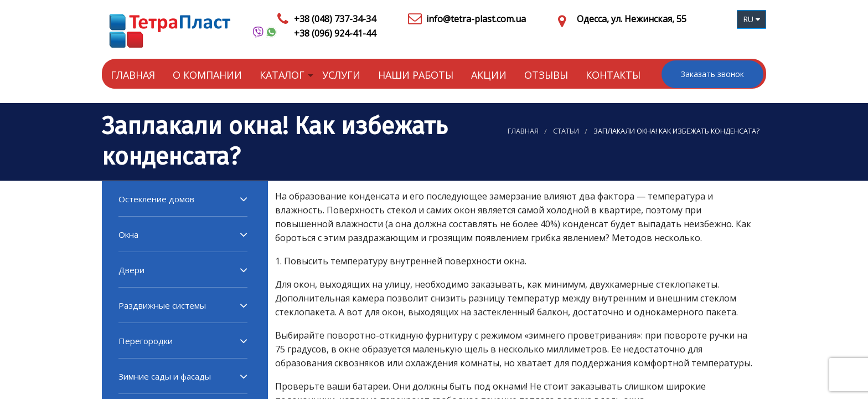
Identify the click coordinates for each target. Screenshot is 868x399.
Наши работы (416, 75)
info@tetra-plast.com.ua (476, 19)
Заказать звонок (712, 74)
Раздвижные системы (162, 305)
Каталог (282, 75)
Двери (131, 270)
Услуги (341, 75)
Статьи (566, 131)
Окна (128, 234)
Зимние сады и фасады (165, 376)
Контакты (613, 75)
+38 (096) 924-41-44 (335, 33)
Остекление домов (156, 199)
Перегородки (146, 341)
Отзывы (546, 75)
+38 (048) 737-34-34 (335, 19)
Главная (133, 75)
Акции (489, 75)
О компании (207, 75)
